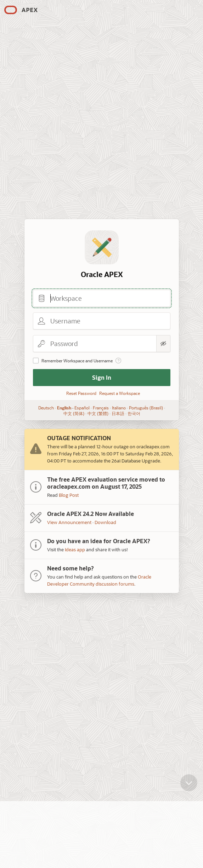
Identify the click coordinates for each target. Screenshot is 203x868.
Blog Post (69, 495)
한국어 (134, 413)
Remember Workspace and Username (77, 361)
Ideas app (75, 549)
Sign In (102, 377)
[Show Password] (163, 344)
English (64, 408)
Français (101, 408)
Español (82, 408)
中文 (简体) (74, 413)
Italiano (119, 408)
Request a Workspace (120, 393)
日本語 (118, 413)
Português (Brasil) (146, 408)
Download (105, 522)
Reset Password (81, 393)
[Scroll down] (189, 784)
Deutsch (46, 408)
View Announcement (69, 522)
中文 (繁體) (98, 413)
